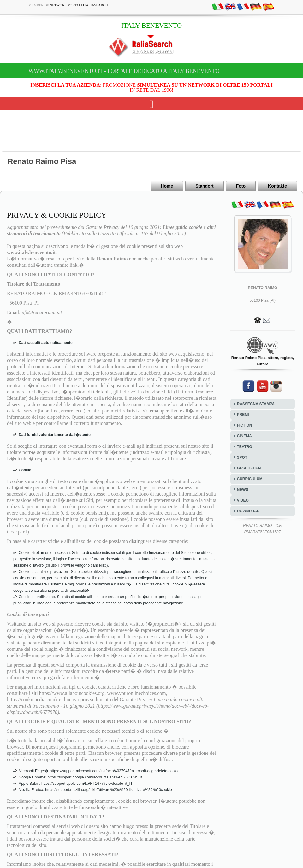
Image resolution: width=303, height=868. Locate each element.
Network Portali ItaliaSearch (79, 5)
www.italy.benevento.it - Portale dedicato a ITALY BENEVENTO (124, 71)
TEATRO (245, 447)
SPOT (242, 457)
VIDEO (243, 500)
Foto (241, 186)
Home (167, 186)
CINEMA (244, 436)
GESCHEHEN (249, 468)
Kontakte (277, 186)
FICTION (245, 425)
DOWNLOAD (248, 511)
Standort (205, 186)
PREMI (243, 415)
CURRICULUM (250, 479)
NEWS (243, 490)
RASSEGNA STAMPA (256, 404)
